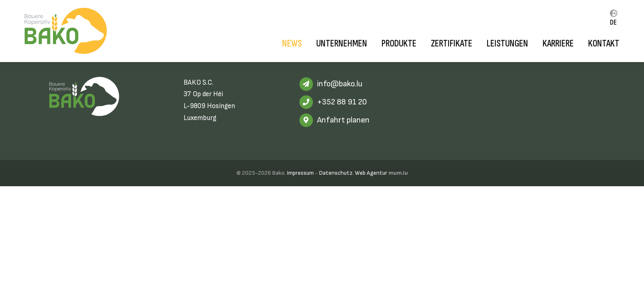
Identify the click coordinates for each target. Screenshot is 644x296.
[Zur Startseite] (66, 31)
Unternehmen (342, 44)
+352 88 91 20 (342, 102)
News (292, 44)
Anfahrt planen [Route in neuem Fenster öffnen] (343, 120)
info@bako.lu (340, 84)
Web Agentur (371, 173)
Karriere (558, 44)
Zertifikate (452, 44)
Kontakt (604, 44)
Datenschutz (336, 173)
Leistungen (507, 44)
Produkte (399, 44)
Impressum (300, 173)
